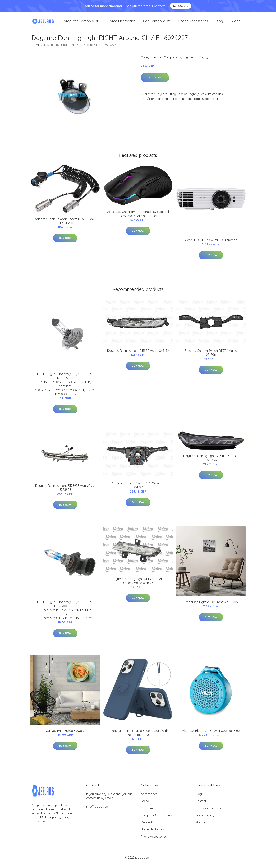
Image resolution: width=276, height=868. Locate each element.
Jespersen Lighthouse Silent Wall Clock (211, 606)
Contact (201, 805)
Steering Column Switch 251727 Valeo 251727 (138, 489)
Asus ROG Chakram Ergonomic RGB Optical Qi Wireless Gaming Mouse (138, 218)
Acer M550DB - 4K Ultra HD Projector (211, 244)
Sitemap (201, 826)
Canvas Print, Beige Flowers (65, 735)
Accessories (149, 798)
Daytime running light (196, 61)
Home (36, 49)
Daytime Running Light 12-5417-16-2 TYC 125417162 (211, 462)
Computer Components (81, 23)
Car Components (157, 23)
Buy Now (155, 81)
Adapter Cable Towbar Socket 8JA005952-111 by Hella (65, 225)
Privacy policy (205, 819)
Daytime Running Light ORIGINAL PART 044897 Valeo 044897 (138, 585)
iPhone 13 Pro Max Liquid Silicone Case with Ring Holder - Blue (138, 737)
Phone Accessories (193, 23)
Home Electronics (121, 23)
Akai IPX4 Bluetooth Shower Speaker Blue (211, 735)
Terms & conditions (208, 812)
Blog (219, 23)
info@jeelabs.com (98, 810)
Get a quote (181, 6)
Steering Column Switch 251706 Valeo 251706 (211, 356)
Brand (236, 23)
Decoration (148, 826)
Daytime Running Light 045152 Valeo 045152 (138, 354)
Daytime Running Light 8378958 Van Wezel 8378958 (65, 491)
